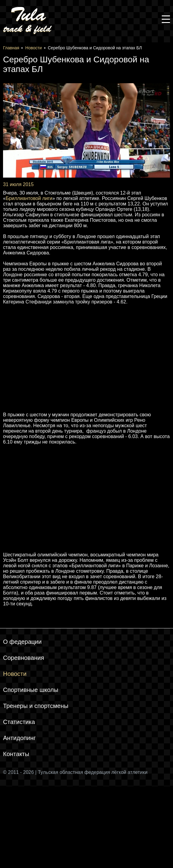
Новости (15, 674)
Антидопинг (19, 738)
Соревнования (24, 658)
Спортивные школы (31, 690)
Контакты (16, 754)
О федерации (22, 642)
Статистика (19, 722)
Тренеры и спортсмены (36, 706)
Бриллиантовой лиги (29, 198)
